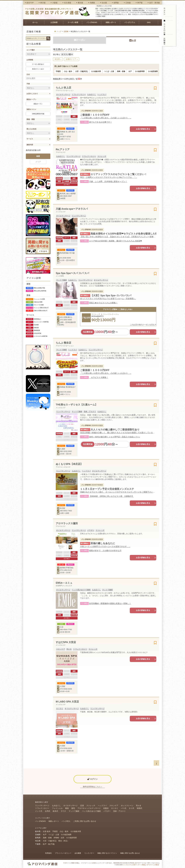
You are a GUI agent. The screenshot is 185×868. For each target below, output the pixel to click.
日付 (28, 75)
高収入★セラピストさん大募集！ (103, 303)
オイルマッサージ (63, 94)
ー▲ (157, 763)
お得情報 (30, 60)
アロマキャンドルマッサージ (89, 808)
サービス (30, 139)
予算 (28, 84)
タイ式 (131, 808)
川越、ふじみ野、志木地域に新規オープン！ (108, 181)
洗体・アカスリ (90, 412)
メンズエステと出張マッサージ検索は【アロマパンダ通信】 (141, 865)
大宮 (62, 627)
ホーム (35, 22)
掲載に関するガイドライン (107, 853)
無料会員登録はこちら (92, 787)
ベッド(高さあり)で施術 (81, 590)
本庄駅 (63, 508)
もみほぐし (92, 94)
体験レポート (111, 22)
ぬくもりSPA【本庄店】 (69, 464)
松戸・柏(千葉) (49, 844)
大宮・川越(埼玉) (81, 71)
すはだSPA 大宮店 (66, 642)
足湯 (82, 806)
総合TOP (29, 3)
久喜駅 (63, 449)
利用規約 (48, 853)
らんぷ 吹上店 (63, 88)
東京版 (42, 3)
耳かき (69, 649)
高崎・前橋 (121, 71)
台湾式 (48, 811)
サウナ (63, 811)
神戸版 (139, 3)
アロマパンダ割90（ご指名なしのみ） (118, 309)
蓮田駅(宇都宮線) (67, 568)
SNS (149, 22)
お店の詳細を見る (143, 129)
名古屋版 (67, 3)
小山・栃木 (68, 71)
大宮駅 (63, 686)
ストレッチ (102, 156)
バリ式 (124, 808)
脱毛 (73, 808)
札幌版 (92, 3)
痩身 (67, 808)
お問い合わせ (164, 40)
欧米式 (55, 811)
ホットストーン (127, 806)
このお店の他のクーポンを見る (143, 325)
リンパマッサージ (73, 156)
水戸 (130, 71)
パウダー (91, 530)
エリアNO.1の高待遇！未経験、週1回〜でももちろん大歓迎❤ (115, 241)
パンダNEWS (92, 22)
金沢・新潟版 (154, 3)
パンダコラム (130, 22)
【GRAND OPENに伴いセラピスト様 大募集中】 (111, 496)
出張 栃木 (47, 831)
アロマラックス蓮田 (67, 523)
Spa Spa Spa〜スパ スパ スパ (72, 273)
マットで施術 (61, 280)
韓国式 (139, 808)
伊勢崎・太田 (59, 838)
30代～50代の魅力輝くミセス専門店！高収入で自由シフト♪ (115, 437)
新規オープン (31, 99)
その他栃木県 (96, 71)
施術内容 (30, 145)
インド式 (39, 811)
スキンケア (61, 649)
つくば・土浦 (109, 71)
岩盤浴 (106, 808)
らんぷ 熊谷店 (63, 343)
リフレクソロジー (79, 94)
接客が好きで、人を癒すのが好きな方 (105, 551)
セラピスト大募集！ (99, 377)
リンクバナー (89, 853)
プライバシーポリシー (63, 853)
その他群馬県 (140, 71)
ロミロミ (60, 709)
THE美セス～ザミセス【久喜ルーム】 (77, 405)
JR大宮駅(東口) (66, 317)
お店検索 (54, 22)
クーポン (80, 40)
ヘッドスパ (102, 94)
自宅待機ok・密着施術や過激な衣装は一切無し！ (110, 603)
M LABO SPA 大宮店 (67, 702)
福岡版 (115, 3)
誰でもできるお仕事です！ (101, 122)
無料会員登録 (164, 19)
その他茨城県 (153, 71)
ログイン (164, 10)
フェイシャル (57, 808)
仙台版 (104, 3)
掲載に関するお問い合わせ (130, 853)
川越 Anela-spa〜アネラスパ (72, 209)
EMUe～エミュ (64, 583)
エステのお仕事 (164, 28)
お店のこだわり (32, 94)
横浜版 (80, 3)
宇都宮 (58, 71)
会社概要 (78, 853)
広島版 (127, 3)
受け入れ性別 (31, 129)
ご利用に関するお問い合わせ (85, 821)
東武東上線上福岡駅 (68, 194)
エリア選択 (31, 50)
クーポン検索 (73, 22)
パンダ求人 (66, 821)
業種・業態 (31, 119)
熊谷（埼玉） (64, 841)
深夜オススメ (31, 109)
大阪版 (54, 3)
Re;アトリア (63, 149)
